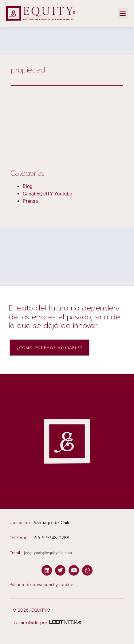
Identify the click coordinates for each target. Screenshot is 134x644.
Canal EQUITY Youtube (47, 194)
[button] (123, 13)
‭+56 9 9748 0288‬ (51, 538)
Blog (28, 186)
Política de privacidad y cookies (43, 585)
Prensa (30, 201)
